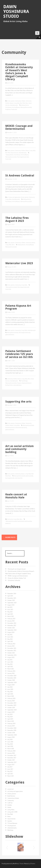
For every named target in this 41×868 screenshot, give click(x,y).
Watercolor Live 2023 (19, 263)
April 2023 (10, 614)
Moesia (26, 864)
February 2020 (11, 698)
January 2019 (11, 726)
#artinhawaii (9, 107)
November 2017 (12, 758)
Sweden (10, 821)
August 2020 (11, 685)
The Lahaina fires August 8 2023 (17, 219)
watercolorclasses (17, 385)
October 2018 (11, 733)
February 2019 (11, 723)
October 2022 (11, 628)
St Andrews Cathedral (20, 176)
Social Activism (14, 153)
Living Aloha (17, 103)
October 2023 (11, 600)
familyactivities (9, 385)
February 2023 (11, 619)
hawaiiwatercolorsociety (21, 428)
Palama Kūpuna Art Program (18, 307)
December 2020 (12, 676)
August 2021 (11, 657)
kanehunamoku (29, 476)
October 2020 (11, 680)
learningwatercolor (10, 478)
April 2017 (10, 774)
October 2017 (11, 760)
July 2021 (10, 660)
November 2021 (12, 651)
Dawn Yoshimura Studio (16, 11)
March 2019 (11, 721)
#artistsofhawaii (16, 107)
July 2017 (10, 767)
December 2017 (12, 755)
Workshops (10, 830)
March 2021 (11, 669)
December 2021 (12, 648)
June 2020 (10, 689)
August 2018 (11, 737)
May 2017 (10, 771)
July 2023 (10, 607)
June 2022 (10, 637)
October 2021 (11, 653)
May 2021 (10, 664)
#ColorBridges (24, 381)
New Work (23, 103)
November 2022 (12, 625)
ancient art (10, 789)
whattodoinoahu (14, 105)
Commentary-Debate (20, 101)
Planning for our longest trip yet (17, 569)
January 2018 (11, 753)
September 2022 (12, 630)
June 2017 (10, 769)
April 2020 (10, 694)
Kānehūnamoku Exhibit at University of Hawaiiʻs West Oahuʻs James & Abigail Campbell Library (19, 72)
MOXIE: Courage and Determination (19, 127)
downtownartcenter (10, 428)
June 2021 (10, 662)
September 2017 (12, 762)
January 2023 (11, 621)
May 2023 (10, 612)
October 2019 (11, 708)
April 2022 (10, 641)
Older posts (9, 537)
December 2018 (12, 728)
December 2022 (12, 623)
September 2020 (12, 682)
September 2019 (12, 710)
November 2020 (12, 678)
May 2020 (10, 692)
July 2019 (10, 714)
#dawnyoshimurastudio (26, 107)
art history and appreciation (14, 197)
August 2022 (11, 632)
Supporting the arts (18, 402)
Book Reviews (11, 796)
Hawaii (11, 103)
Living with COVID (12, 812)
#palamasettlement (27, 383)
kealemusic (8, 523)
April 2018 (10, 746)
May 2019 (10, 717)
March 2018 (11, 749)
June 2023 (10, 609)
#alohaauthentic (25, 105)
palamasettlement (10, 335)
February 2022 (11, 644)
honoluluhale (21, 521)
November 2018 (12, 730)
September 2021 (12, 655)
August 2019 (11, 712)
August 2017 (11, 765)
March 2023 (11, 616)
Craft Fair (10, 803)
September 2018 (12, 735)
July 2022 (10, 635)
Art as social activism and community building (20, 449)
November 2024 (12, 594)
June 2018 (10, 742)
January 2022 (11, 646)
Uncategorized (12, 826)
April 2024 (10, 596)
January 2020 (11, 701)
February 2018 (11, 751)
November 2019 (12, 705)
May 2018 (10, 744)
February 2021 (11, 671)
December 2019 (12, 703)
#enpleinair (8, 109)
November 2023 (12, 598)
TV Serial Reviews (12, 823)
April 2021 (10, 666)
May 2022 (10, 639)
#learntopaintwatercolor (23, 157)
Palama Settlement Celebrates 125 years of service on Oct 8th (19, 354)
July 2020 (10, 687)
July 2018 (10, 739)
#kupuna (19, 383)
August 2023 (11, 605)
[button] (7, 847)
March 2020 (11, 696)
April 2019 (10, 719)
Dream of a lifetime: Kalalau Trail (17, 578)
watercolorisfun (19, 478)
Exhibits (7, 103)
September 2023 (12, 603)
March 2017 (11, 776)
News (27, 103)
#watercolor (14, 109)
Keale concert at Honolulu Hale (16, 496)
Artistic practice (11, 101)
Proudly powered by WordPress (10, 864)
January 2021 (11, 673)
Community (28, 101)
